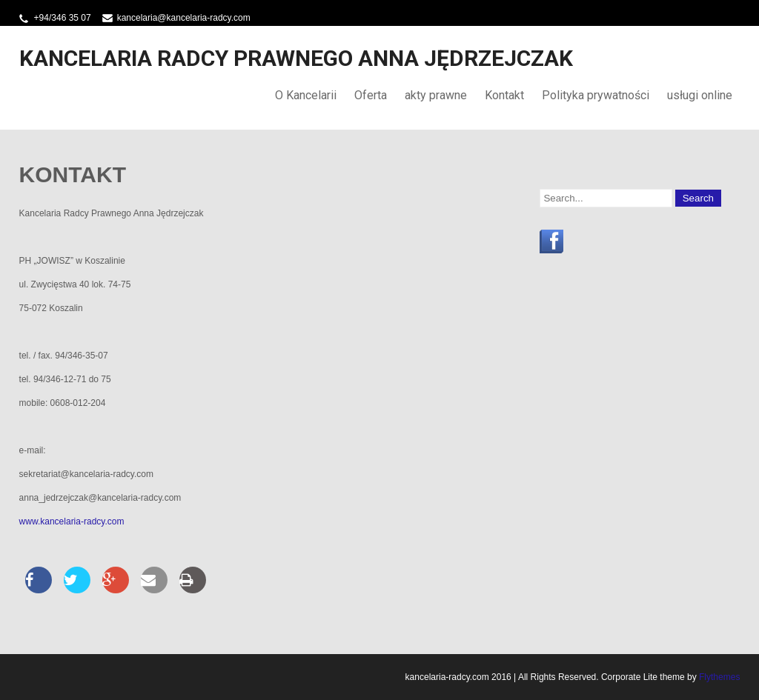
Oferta (371, 95)
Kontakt (504, 95)
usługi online (700, 95)
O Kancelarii (306, 95)
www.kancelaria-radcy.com (72, 521)
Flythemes (719, 677)
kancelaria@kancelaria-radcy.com (184, 18)
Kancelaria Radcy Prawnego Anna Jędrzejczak (296, 58)
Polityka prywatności (596, 95)
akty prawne (436, 95)
